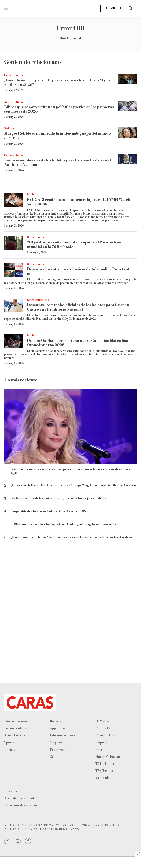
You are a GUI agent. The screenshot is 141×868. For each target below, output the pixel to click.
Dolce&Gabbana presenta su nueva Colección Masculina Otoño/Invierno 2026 (78, 343)
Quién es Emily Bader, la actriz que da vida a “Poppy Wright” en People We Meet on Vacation (73, 485)
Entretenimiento (15, 75)
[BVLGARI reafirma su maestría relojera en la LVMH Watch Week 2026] (13, 200)
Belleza (9, 129)
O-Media (103, 721)
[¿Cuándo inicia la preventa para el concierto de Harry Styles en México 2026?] (128, 79)
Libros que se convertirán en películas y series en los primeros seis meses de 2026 (59, 109)
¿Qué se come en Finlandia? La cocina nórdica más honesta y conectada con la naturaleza (71, 537)
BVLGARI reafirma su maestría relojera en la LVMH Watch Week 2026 (79, 202)
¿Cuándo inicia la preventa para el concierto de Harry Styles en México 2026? (57, 82)
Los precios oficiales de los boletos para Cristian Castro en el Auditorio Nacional (57, 162)
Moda (31, 195)
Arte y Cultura (13, 102)
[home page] (70, 703)
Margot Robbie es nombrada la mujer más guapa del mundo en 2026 (58, 136)
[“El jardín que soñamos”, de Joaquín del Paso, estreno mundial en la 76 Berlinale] (13, 243)
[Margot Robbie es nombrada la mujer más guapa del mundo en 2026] (128, 132)
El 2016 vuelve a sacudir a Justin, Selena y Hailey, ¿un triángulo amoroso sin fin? (64, 524)
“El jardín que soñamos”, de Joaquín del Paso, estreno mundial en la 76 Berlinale (75, 245)
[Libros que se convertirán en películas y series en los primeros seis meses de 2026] (128, 106)
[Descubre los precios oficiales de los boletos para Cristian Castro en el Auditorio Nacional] (13, 305)
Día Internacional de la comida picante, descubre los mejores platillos (58, 498)
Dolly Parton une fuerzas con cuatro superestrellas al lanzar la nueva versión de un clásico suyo (72, 471)
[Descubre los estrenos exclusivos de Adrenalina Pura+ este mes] (13, 270)
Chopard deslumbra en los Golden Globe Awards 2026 (48, 511)
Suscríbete (112, 8)
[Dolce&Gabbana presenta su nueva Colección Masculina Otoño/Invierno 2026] (13, 341)
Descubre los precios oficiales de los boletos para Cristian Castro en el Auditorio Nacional (78, 307)
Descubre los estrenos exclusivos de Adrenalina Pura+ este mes (79, 271)
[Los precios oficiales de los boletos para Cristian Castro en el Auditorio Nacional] (128, 159)
